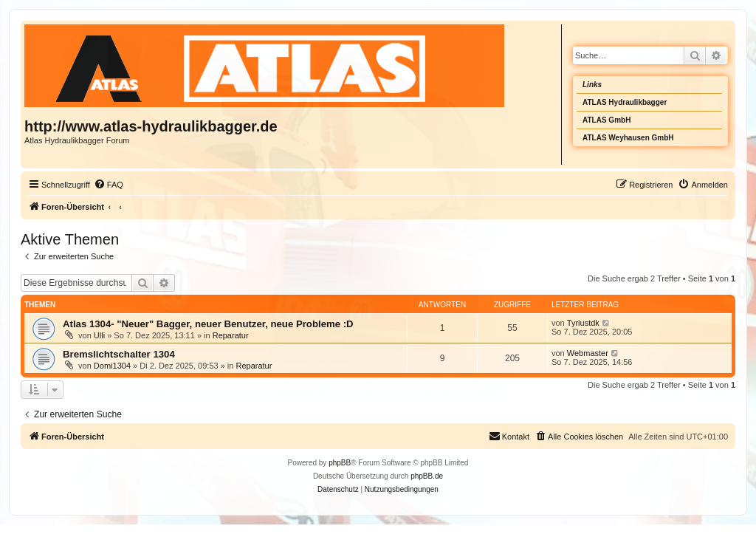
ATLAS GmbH (606, 120)
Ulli (99, 335)
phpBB (340, 463)
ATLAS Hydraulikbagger (625, 102)
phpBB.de (427, 476)
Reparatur (231, 335)
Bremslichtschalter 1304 (119, 354)
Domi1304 (112, 366)
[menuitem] (109, 185)
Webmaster (588, 353)
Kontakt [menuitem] (509, 436)
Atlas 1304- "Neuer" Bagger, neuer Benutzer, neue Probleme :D (208, 324)
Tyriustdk (583, 323)
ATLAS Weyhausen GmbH (628, 138)
